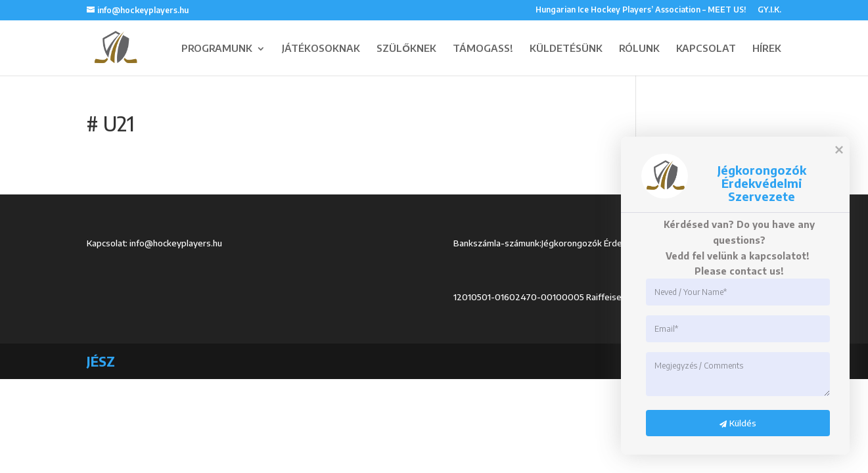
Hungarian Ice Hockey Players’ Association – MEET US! (641, 10)
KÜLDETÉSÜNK (566, 48)
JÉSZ (101, 361)
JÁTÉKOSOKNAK (321, 48)
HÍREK (767, 48)
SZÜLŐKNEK (406, 48)
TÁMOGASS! (483, 48)
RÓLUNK (639, 48)
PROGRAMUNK (217, 48)
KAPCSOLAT (706, 48)
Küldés (731, 423)
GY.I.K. (769, 10)
